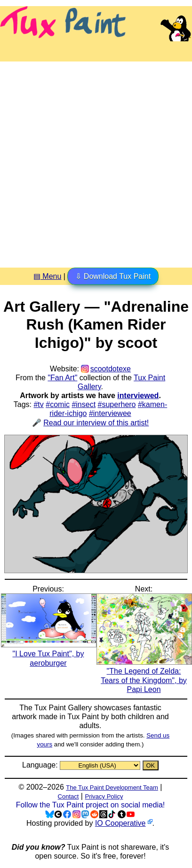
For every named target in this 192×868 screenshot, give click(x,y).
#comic (58, 404)
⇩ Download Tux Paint (113, 276)
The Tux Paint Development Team (112, 787)
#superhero (117, 404)
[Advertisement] (96, 161)
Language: (41, 765)
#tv (38, 404)
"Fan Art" (62, 378)
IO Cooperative (120, 823)
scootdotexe (111, 369)
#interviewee (110, 413)
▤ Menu (47, 276)
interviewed (138, 396)
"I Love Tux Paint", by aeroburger (49, 654)
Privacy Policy (104, 796)
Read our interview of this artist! (96, 423)
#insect (84, 404)
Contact (68, 796)
